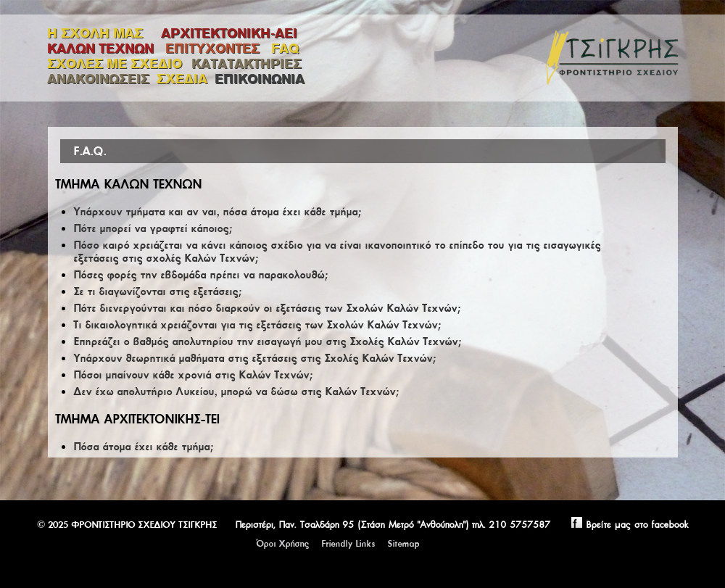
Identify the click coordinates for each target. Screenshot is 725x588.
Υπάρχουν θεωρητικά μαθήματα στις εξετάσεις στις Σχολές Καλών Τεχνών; (254, 358)
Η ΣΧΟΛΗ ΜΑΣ (95, 33)
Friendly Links (348, 543)
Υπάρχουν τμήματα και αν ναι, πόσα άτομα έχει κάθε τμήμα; (217, 212)
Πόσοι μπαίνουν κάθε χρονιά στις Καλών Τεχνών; (193, 375)
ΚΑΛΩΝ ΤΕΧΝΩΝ (103, 48)
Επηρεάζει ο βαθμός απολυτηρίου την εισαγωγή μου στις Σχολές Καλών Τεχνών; (267, 341)
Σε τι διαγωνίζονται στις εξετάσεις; (157, 291)
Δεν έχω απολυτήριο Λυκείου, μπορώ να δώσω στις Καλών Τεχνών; (236, 392)
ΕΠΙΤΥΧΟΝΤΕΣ (215, 48)
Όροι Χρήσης (282, 543)
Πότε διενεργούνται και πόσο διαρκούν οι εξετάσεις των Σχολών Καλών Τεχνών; (267, 308)
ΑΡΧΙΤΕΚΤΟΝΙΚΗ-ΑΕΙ (229, 33)
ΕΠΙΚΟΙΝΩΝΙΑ (260, 79)
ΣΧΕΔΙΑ (182, 79)
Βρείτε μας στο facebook (621, 525)
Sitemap (403, 543)
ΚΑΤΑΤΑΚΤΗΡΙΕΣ (246, 63)
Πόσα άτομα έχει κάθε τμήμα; (143, 447)
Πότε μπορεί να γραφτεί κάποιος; (153, 228)
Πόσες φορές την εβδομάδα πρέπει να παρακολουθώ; (200, 275)
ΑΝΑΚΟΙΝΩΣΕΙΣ (98, 79)
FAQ (285, 48)
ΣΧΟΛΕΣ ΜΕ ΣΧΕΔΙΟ (116, 63)
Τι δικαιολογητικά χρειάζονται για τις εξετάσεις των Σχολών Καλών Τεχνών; (257, 325)
